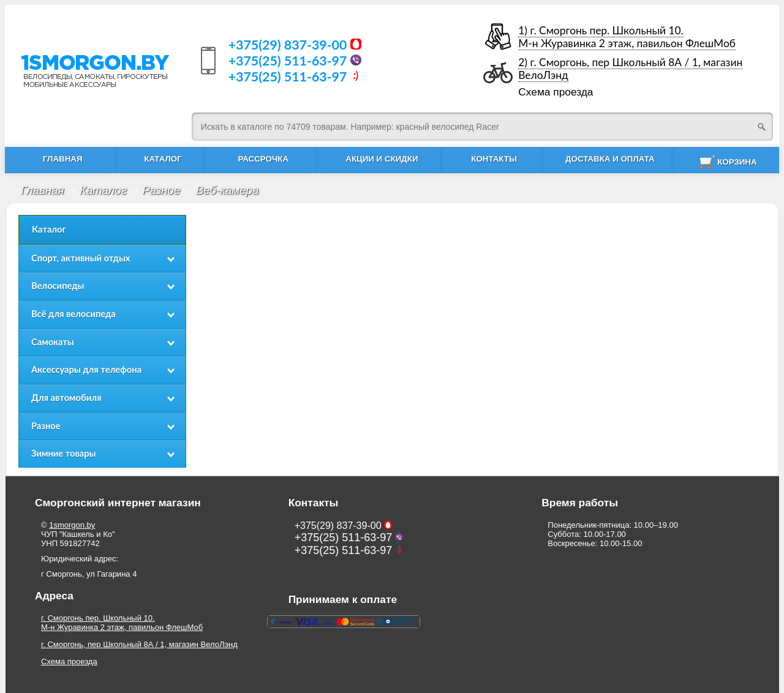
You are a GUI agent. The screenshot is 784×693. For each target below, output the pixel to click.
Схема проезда (556, 92)
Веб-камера (228, 190)
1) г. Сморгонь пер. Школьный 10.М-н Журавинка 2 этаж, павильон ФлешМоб (627, 37)
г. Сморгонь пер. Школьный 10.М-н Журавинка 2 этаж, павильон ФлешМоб (122, 623)
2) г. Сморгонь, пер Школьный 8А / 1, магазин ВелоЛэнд (630, 69)
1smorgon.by (72, 525)
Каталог (103, 190)
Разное (161, 190)
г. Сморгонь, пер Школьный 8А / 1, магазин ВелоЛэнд (139, 644)
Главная (43, 190)
